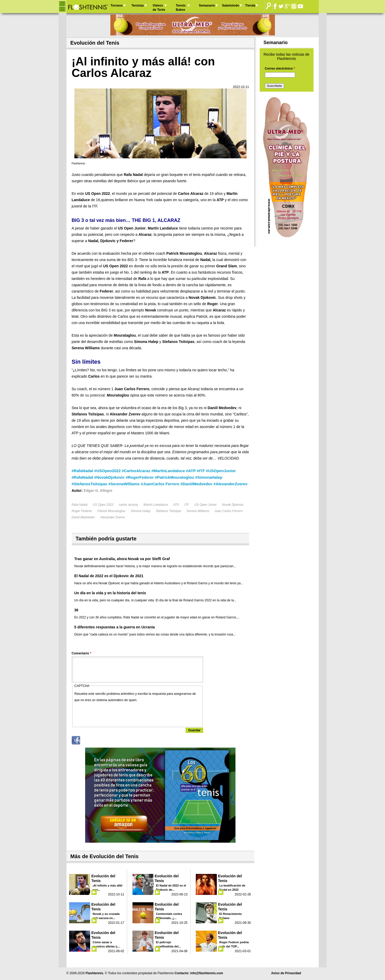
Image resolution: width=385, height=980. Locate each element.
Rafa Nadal (80, 505)
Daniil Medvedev (83, 517)
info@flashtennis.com (207, 973)
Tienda (250, 6)
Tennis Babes (181, 8)
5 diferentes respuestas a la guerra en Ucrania (115, 627)
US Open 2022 (103, 505)
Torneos (117, 6)
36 (76, 610)
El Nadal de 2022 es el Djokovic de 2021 (109, 576)
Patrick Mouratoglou (112, 511)
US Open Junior (205, 505)
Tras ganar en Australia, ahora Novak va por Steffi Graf (122, 559)
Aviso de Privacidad (286, 973)
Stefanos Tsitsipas (169, 511)
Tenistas (138, 6)
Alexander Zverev (112, 517)
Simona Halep (140, 511)
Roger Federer (82, 511)
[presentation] (114, 713)
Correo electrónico (280, 69)
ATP (176, 505)
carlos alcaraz (129, 505)
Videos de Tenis (159, 8)
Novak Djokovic (233, 505)
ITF (187, 505)
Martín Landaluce (156, 505)
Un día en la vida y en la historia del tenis (110, 593)
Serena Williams (198, 511)
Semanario (207, 6)
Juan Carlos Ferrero (229, 511)
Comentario (82, 653)
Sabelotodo (231, 6)
